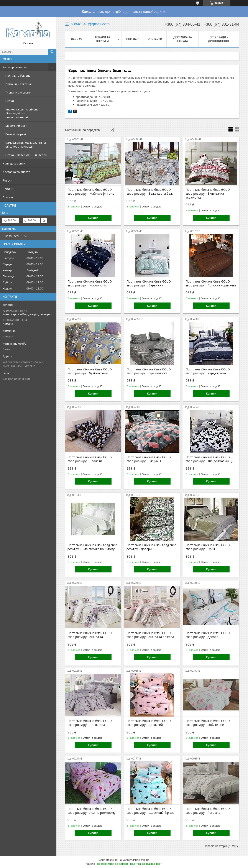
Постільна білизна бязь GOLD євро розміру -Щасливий (149, 723)
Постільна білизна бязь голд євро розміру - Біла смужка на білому (93, 547)
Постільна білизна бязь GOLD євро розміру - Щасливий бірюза (150, 811)
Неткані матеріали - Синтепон (26, 155)
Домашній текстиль (19, 84)
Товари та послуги (102, 39)
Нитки (10, 101)
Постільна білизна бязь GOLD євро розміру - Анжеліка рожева (150, 635)
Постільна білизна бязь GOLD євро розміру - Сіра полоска (149, 371)
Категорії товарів (15, 67)
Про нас (8, 197)
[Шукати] (52, 52)
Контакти (155, 39)
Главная (76, 39)
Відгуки (8, 180)
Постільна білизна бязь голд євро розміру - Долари (152, 547)
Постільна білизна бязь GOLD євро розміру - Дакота (208, 635)
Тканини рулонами (18, 92)
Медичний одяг (16, 126)
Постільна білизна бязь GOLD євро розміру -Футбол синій (90, 371)
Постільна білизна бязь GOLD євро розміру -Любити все (208, 723)
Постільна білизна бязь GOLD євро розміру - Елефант (149, 459)
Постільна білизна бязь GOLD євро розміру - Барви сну (149, 283)
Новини (8, 189)
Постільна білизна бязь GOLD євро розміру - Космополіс (90, 283)
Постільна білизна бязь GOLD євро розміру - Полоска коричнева (211, 283)
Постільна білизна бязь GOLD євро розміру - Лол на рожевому (91, 811)
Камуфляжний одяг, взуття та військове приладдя (26, 145)
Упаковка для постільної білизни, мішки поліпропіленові (22, 113)
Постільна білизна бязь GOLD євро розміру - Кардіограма (208, 371)
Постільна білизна (18, 76)
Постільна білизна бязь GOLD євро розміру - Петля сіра (90, 723)
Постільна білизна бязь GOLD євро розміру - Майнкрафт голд (91, 192)
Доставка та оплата (16, 172)
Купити (93, 218)
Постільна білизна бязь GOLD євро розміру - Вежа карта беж (150, 192)
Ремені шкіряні (16, 134)
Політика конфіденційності (146, 864)
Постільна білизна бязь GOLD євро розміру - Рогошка (208, 811)
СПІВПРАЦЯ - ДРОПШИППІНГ (219, 39)
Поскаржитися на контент (113, 864)
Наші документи (14, 163)
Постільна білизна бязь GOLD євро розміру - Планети (90, 459)
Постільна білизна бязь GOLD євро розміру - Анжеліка (90, 635)
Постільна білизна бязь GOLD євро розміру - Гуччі (208, 547)
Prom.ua (144, 860)
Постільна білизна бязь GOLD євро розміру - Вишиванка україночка (208, 194)
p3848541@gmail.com (17, 379)
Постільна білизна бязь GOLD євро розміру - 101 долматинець (209, 459)
